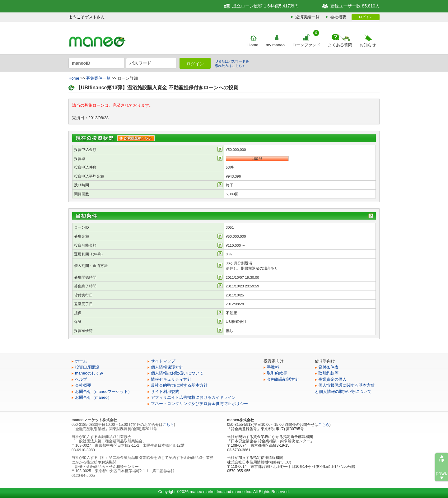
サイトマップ (163, 361)
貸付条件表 (328, 367)
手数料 (273, 367)
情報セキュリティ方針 (171, 379)
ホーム (81, 361)
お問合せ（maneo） (93, 397)
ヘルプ (81, 379)
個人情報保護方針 (167, 367)
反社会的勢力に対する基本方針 (179, 385)
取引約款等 (277, 373)
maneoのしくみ (89, 373)
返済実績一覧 (307, 17)
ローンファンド (306, 45)
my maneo (275, 45)
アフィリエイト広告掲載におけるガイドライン (193, 397)
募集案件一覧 (98, 78)
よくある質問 (340, 45)
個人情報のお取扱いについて (177, 373)
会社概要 (338, 17)
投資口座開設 (87, 367)
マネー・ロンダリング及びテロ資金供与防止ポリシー (199, 404)
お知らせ (368, 45)
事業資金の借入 (332, 379)
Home (253, 45)
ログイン (366, 17)
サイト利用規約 (165, 391)
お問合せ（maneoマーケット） (103, 391)
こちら (168, 425)
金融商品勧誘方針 (283, 379)
